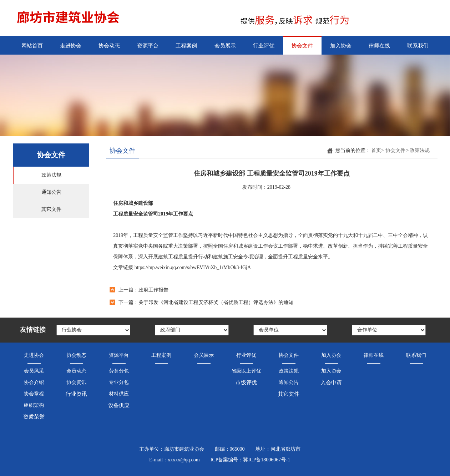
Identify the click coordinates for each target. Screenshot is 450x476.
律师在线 (379, 46)
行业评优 (264, 46)
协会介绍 (34, 382)
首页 (378, 150)
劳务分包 (119, 371)
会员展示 (225, 46)
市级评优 (246, 383)
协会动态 (109, 46)
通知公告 (51, 192)
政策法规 (51, 175)
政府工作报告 (153, 290)
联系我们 (418, 46)
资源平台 (148, 46)
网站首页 (32, 46)
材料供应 (119, 394)
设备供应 (119, 405)
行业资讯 (76, 394)
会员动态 (76, 371)
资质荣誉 (34, 417)
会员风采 (34, 371)
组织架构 (34, 405)
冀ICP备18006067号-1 (266, 460)
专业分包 (119, 382)
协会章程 (34, 394)
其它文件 (51, 209)
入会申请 (331, 383)
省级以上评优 (246, 371)
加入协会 (341, 46)
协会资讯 (76, 382)
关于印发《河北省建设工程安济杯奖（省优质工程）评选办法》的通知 (216, 302)
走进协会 (71, 46)
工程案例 (186, 46)
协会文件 (302, 46)
